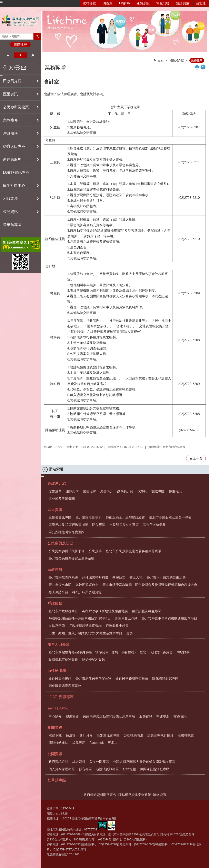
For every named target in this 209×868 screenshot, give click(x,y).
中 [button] (20, 55)
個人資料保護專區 (62, 769)
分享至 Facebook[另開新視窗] (5, 68)
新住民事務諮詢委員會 (132, 678)
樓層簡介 (72, 716)
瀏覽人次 (53, 813)
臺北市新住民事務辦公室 (93, 678)
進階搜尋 (20, 44)
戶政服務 (55, 603)
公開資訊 (55, 754)
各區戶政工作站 (126, 618)
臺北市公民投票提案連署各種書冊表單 (133, 551)
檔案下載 (55, 735)
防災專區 (99, 525)
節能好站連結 (58, 743)
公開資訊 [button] (10, 212)
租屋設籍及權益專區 (147, 611)
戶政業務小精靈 (117, 626)
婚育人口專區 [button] (14, 146)
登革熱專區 (12, 225)
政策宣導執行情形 (160, 735)
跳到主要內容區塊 (2, 2)
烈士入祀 (136, 577)
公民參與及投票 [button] (16, 107)
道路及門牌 (57, 626)
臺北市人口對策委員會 (156, 652)
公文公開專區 (99, 762)
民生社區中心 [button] (14, 186)
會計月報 (86, 735)
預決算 (71, 735)
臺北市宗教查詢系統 (63, 577)
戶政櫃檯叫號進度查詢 (85, 626)
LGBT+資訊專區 (16, 172)
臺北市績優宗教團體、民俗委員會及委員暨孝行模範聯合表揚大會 (150, 585)
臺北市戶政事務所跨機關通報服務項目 (169, 618)
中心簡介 (55, 716)
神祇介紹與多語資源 (87, 592)
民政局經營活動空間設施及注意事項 (109, 716)
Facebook (97, 743)
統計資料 (79, 762)
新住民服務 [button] (12, 159)
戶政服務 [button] (10, 133)
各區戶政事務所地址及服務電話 (105, 611)
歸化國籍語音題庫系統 (65, 686)
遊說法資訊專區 (107, 769)
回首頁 (108, 3)
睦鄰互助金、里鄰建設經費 (125, 517)
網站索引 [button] (56, 469)
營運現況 (163, 716)
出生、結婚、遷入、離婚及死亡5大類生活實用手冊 (85, 633)
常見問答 (163, 3)
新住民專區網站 (60, 678)
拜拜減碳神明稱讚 (95, 577)
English (125, 3)
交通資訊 (180, 716)
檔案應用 (79, 743)
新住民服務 (57, 671)
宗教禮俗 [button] (10, 120)
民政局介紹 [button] (12, 81)
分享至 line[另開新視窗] (17, 68)
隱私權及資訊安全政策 (135, 795)
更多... (131, 633)
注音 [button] (203, 67)
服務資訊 (146, 716)
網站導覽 (89, 3)
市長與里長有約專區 (124, 525)
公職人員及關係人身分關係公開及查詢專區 (144, 762)
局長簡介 (107, 491)
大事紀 (142, 491)
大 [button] (33, 55)
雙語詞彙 (183, 3)
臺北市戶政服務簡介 (63, 611)
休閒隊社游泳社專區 (155, 769)
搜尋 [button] (37, 36)
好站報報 (129, 769)
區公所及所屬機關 (62, 499)
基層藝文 (119, 577)
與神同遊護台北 (87, 585)
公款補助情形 (133, 735)
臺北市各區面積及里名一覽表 (170, 517)
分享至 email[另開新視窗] (24, 68)
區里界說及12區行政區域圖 (68, 525)
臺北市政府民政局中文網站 (20, 20)
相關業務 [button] (10, 199)
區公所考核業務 (154, 525)
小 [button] (8, 55)
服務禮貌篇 (186, 735)
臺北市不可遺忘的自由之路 (166, 577)
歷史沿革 (55, 491)
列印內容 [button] (197, 67)
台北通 (201, 3)
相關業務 (55, 728)
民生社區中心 (59, 709)
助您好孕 (183, 652)
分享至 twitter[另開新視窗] (11, 68)
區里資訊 (55, 510)
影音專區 (85, 769)
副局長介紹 (125, 491)
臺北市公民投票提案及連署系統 (71, 558)
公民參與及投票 (60, 543)
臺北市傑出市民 (60, 585)
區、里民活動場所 (89, 517)
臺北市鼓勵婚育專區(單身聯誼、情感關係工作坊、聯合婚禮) (92, 652)
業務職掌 (197, 60)
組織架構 (72, 491)
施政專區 (158, 491)
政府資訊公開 (58, 762)
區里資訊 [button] (10, 94)
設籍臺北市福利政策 (63, 659)
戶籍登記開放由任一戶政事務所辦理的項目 (80, 618)
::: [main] (47, 59)
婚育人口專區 (59, 644)
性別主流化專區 (108, 735)
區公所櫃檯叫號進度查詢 (67, 532)
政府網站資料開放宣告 (100, 795)
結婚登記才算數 (93, 659)
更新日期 (53, 808)
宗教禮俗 (55, 570)
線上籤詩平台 (58, 592)
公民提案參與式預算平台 (67, 551)
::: (2, 2)
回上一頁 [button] (196, 458)
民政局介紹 (177, 60)
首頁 (161, 60)
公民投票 (95, 551)
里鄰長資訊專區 (60, 517)
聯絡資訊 (175, 491)
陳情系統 (143, 3)
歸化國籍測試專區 (165, 678)
